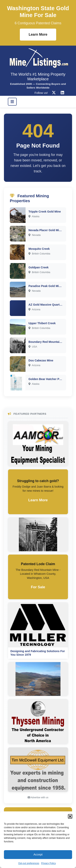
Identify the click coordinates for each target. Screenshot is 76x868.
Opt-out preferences (29, 863)
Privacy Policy (49, 863)
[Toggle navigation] (12, 102)
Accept (38, 854)
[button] (70, 816)
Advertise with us (38, 797)
